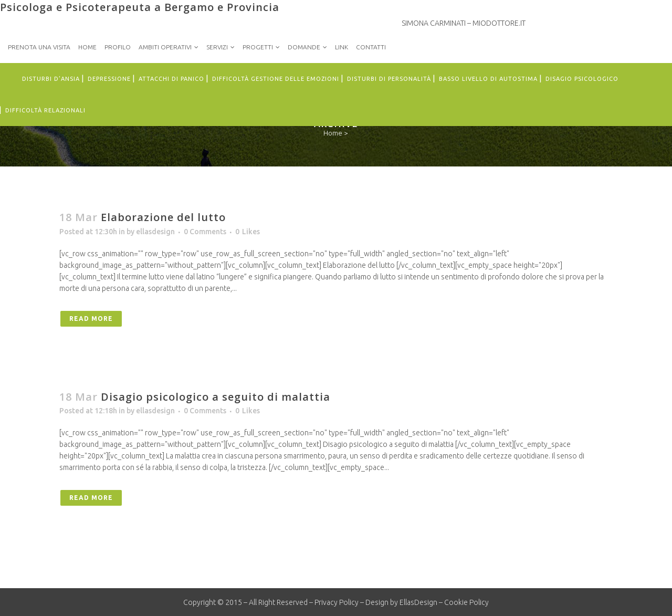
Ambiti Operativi (165, 47)
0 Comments (205, 232)
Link (342, 47)
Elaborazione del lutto (163, 217)
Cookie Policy (466, 602)
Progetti (258, 47)
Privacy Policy (337, 602)
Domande (304, 47)
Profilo (118, 47)
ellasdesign (155, 232)
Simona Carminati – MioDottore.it (464, 23)
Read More (91, 319)
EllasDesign (418, 602)
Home (87, 47)
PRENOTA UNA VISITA (39, 47)
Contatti (371, 47)
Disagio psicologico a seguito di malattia (216, 397)
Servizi (217, 47)
